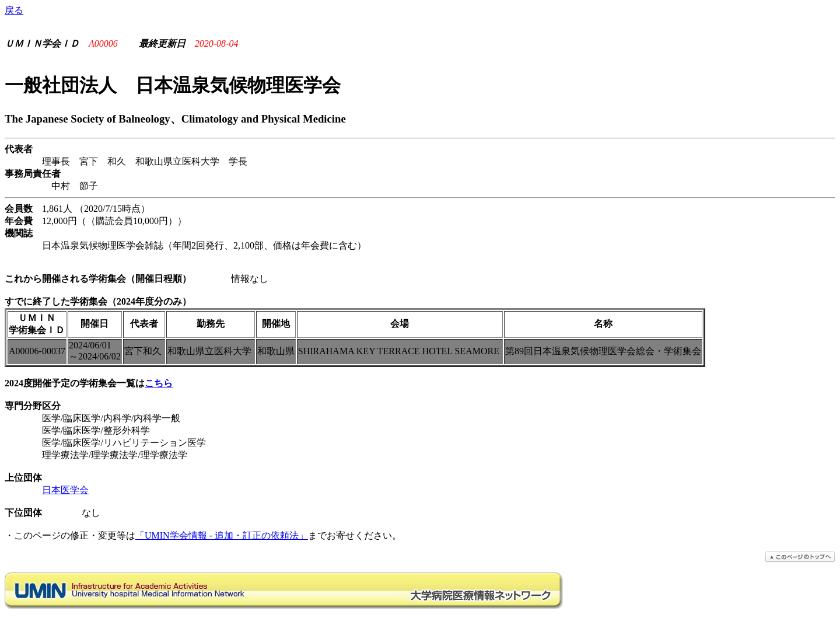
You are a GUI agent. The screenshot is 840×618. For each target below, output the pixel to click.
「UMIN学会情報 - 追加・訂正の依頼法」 (222, 535)
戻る (14, 10)
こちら (159, 383)
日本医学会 (65, 490)
